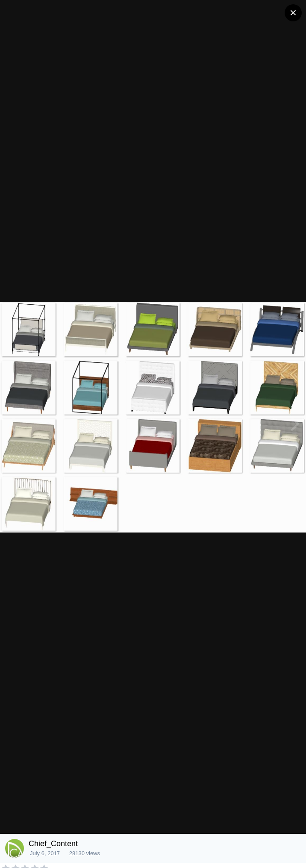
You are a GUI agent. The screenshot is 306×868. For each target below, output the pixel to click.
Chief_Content (53, 844)
